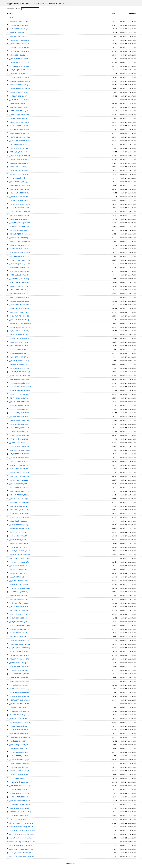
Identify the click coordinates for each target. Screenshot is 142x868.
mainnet (21, 4)
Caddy (74, 863)
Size (113, 13)
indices (29, 4)
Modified (132, 13)
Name (11, 13)
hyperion (12, 4)
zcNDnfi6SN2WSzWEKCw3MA (47, 4)
